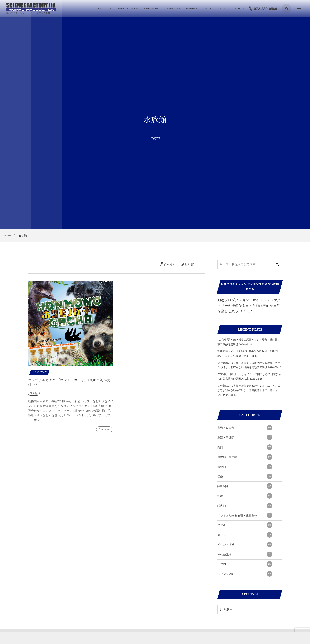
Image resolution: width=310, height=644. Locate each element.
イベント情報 (245, 544)
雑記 (245, 447)
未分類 (245, 467)
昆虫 (245, 476)
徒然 (245, 496)
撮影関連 (245, 486)
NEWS (245, 564)
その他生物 (245, 554)
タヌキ (245, 525)
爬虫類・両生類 (245, 457)
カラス (245, 535)
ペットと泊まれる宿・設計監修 (245, 515)
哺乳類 (245, 506)
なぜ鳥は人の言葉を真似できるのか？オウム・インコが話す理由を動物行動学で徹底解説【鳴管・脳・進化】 (249, 390)
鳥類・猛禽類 (245, 428)
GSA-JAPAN (245, 574)
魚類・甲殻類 (245, 437)
